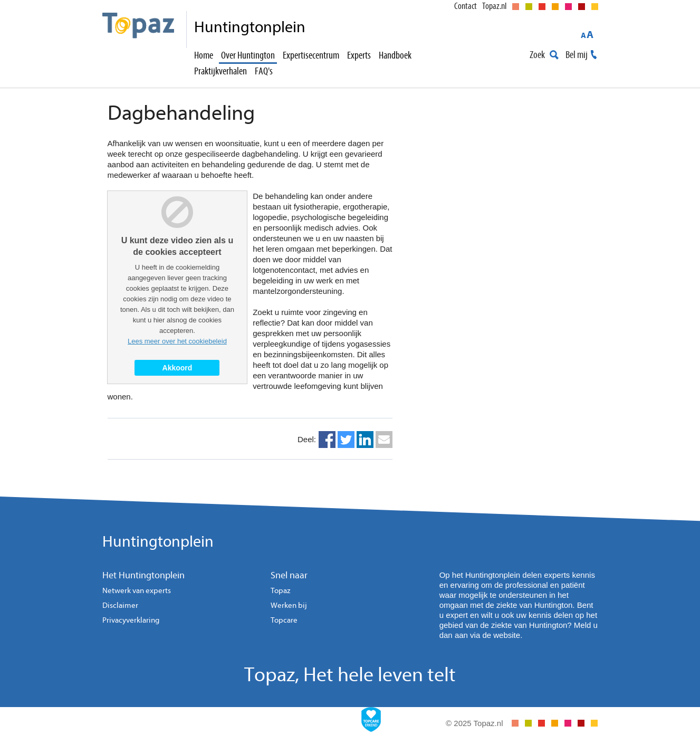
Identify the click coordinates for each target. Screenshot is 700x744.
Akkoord (178, 368)
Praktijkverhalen (220, 71)
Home (204, 55)
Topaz (280, 591)
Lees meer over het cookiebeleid (177, 341)
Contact (466, 6)
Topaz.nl (494, 6)
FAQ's (264, 71)
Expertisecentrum (311, 55)
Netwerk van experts (137, 591)
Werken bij (289, 605)
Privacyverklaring (131, 620)
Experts (359, 55)
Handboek (395, 55)
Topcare (284, 620)
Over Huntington (248, 55)
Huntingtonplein (158, 542)
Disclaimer (120, 605)
